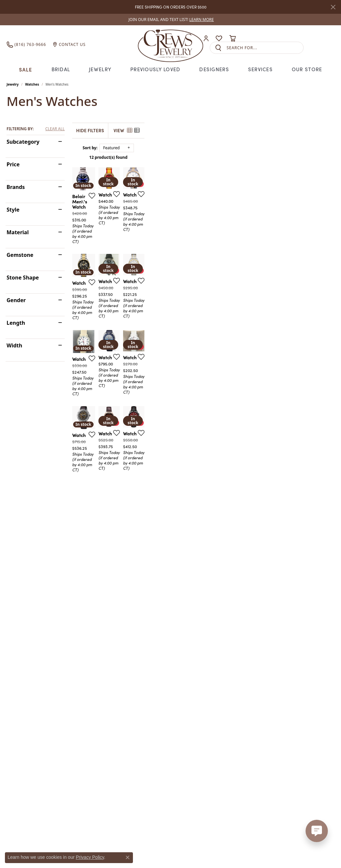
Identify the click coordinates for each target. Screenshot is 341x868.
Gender (16, 300)
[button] (206, 38)
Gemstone (20, 255)
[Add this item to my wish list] (152, 258)
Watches (32, 84)
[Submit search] (218, 48)
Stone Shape (23, 278)
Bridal (61, 69)
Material (18, 232)
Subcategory (23, 142)
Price (13, 164)
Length (16, 323)
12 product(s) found (203, 157)
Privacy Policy (90, 857)
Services (260, 69)
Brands (16, 187)
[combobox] (265, 48)
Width (14, 345)
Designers (214, 69)
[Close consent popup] (128, 858)
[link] (171, 20)
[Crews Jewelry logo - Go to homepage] (171, 44)
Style (13, 210)
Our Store (307, 69)
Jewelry (100, 69)
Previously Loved (155, 69)
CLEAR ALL (55, 129)
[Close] (333, 7)
